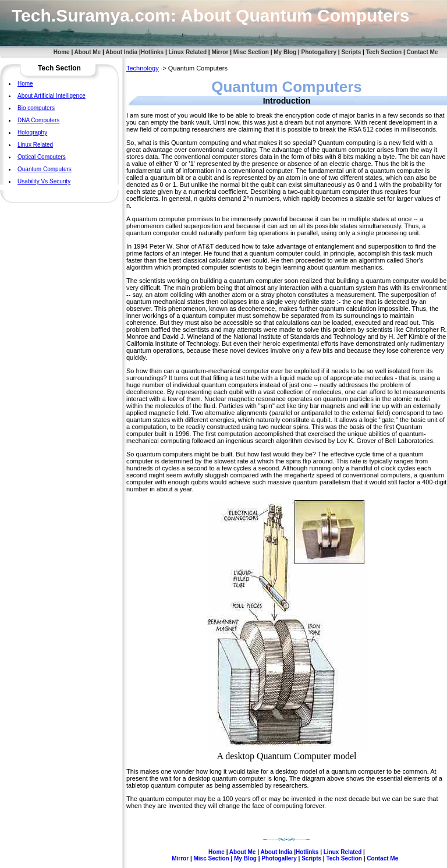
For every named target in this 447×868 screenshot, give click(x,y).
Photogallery (319, 52)
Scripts (351, 52)
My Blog (285, 52)
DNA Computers (38, 120)
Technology (143, 68)
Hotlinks (152, 52)
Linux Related (188, 52)
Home (62, 52)
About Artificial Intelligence (52, 96)
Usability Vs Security (44, 181)
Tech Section (384, 52)
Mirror (220, 52)
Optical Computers (42, 157)
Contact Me (423, 52)
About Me (88, 52)
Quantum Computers (45, 169)
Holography (32, 132)
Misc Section (251, 52)
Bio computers (36, 108)
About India (121, 52)
